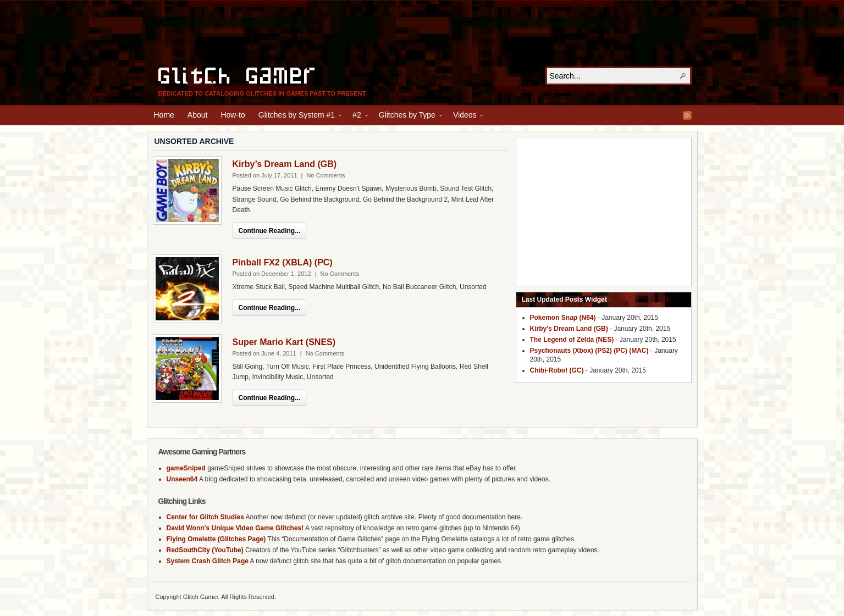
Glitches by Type (407, 116)
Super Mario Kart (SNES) (284, 342)
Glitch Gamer (238, 74)
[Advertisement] (422, 34)
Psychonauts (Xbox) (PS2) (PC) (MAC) (589, 351)
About (198, 115)
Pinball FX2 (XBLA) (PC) (283, 262)
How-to (233, 115)
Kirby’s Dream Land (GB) (285, 164)
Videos (465, 116)
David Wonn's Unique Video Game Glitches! (235, 528)
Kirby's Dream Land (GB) (569, 329)
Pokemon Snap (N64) (563, 318)
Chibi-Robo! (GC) (557, 370)
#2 (357, 116)
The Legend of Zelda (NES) (572, 340)
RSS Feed (687, 115)
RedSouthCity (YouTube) (205, 550)
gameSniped (186, 468)
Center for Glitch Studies (205, 517)
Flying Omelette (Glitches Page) (216, 539)
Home (164, 115)
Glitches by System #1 (297, 116)
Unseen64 (182, 479)
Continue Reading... (270, 231)
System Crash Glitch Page (208, 561)
